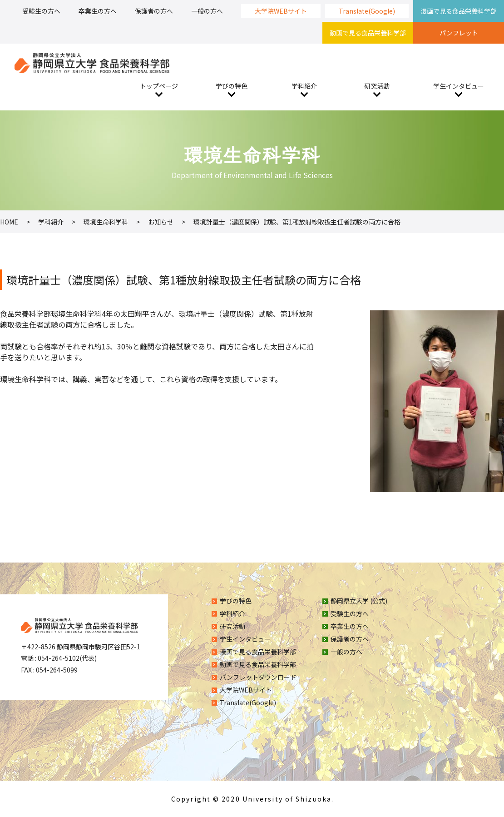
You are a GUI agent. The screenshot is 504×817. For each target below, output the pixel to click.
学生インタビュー (459, 86)
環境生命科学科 (106, 222)
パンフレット (459, 33)
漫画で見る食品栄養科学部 (459, 11)
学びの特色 (232, 86)
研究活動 (377, 86)
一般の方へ (207, 11)
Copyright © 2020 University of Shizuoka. (252, 799)
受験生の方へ (41, 11)
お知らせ (161, 222)
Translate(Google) (367, 11)
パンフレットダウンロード (258, 677)
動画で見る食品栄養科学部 (368, 33)
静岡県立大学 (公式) (359, 601)
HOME (9, 222)
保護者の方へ (154, 11)
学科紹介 (304, 86)
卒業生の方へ (98, 11)
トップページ (159, 86)
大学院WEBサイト (281, 11)
